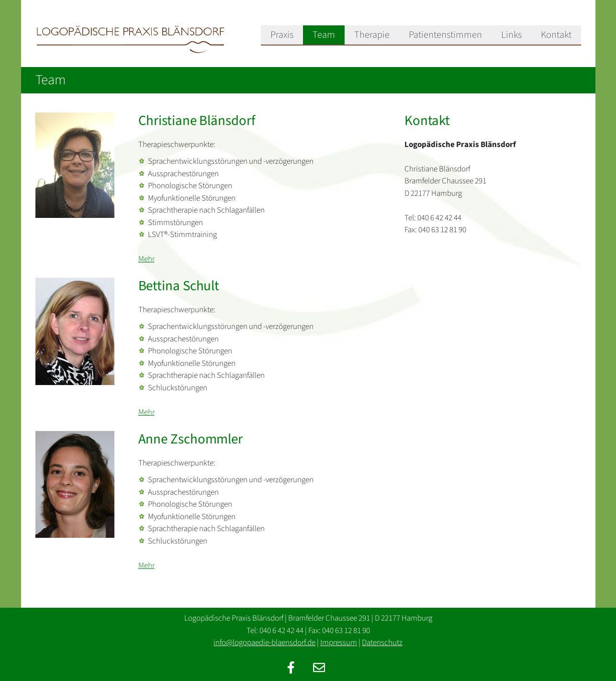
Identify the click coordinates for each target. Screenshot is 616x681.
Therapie (372, 35)
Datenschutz (382, 643)
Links (511, 35)
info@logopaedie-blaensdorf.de (264, 643)
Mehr (146, 259)
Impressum (339, 643)
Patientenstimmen (445, 35)
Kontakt (556, 35)
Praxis (282, 35)
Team (324, 35)
